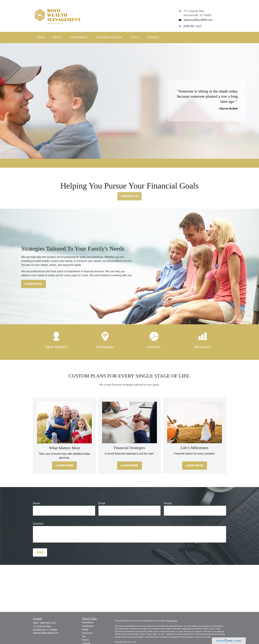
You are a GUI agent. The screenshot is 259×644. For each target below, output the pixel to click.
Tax (84, 636)
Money (86, 640)
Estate (85, 629)
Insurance (87, 633)
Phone (168, 503)
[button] (41, 38)
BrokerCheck (172, 621)
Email (102, 503)
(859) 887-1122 (48, 623)
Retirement (88, 623)
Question (38, 524)
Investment (88, 626)
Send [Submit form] (40, 552)
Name (36, 503)
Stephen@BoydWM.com (46, 633)
